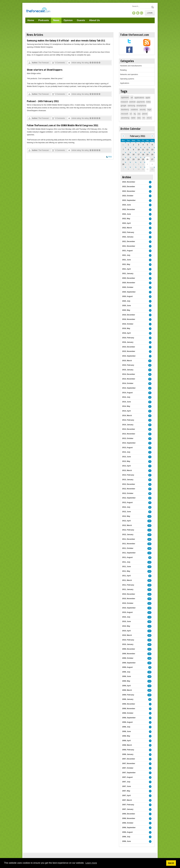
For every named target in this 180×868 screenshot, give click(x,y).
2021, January (128, 274)
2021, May (126, 264)
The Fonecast (44, 63)
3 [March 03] (139, 164)
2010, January (128, 644)
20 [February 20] (152, 155)
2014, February (128, 420)
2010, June (126, 621)
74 (150, 466)
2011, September (129, 553)
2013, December (129, 429)
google (124, 106)
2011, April (126, 576)
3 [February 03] (139, 145)
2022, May (126, 219)
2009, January (128, 699)
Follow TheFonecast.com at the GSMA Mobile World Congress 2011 (63, 125)
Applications (125, 83)
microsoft (125, 114)
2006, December (129, 814)
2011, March (127, 580)
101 (149, 581)
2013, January (128, 480)
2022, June (126, 214)
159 (149, 672)
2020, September (129, 292)
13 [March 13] (152, 169)
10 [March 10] (139, 169)
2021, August (127, 251)
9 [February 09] (134, 150)
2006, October (128, 823)
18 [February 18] (143, 155)
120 (149, 567)
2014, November (129, 379)
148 (149, 663)
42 (150, 388)
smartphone (141, 106)
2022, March (127, 228)
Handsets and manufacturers (131, 66)
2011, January (128, 589)
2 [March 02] (134, 164)
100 (149, 521)
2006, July (126, 837)
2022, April (126, 223)
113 (149, 530)
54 (150, 384)
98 (150, 494)
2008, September (129, 718)
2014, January (128, 425)
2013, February (128, 475)
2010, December (129, 594)
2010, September (129, 608)
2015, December (129, 347)
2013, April (126, 466)
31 (150, 393)
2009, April (126, 686)
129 (149, 535)
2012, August (127, 502)
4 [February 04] (143, 145)
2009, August (127, 667)
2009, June (126, 676)
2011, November (129, 544)
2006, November (129, 818)
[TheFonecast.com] (38, 10)
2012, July (126, 507)
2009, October (128, 658)
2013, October (128, 438)
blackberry (125, 110)
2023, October (128, 196)
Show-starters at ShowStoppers (45, 70)
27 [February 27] (152, 159)
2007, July (126, 782)
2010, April (126, 631)
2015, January (128, 370)
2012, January (128, 535)
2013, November (129, 434)
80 (150, 512)
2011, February (128, 585)
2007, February (128, 805)
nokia (148, 102)
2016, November (129, 319)
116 (149, 590)
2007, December (129, 759)
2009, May (126, 681)
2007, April (126, 796)
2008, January (128, 754)
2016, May (126, 328)
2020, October (128, 287)
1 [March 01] (128, 164)
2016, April (126, 333)
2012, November (129, 489)
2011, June (126, 567)
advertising (125, 118)
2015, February (128, 365)
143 (149, 645)
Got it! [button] (171, 863)
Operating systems (127, 79)
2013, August (127, 448)
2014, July (126, 397)
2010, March (127, 635)
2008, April (126, 741)
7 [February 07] (123, 150)
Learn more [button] (91, 863)
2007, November (129, 763)
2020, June (126, 306)
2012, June (126, 512)
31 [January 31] (123, 145)
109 (149, 544)
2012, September (129, 498)
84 (150, 425)
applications (139, 98)
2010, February (128, 640)
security (143, 110)
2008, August (127, 722)
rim (144, 118)
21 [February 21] (123, 159)
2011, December (129, 539)
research (124, 102)
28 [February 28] (123, 164)
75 (150, 452)
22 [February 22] (128, 159)
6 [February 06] (152, 145)
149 (149, 658)
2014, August (127, 393)
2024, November (129, 182)
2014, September (129, 388)
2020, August (127, 296)
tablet (133, 118)
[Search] (141, 6)
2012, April (126, 521)
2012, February (128, 530)
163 (149, 690)
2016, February (128, 338)
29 (150, 699)
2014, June (126, 402)
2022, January (128, 237)
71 (150, 439)
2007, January (128, 809)
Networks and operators (129, 74)
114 (149, 626)
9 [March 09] (134, 169)
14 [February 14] (123, 155)
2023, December (129, 187)
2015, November (129, 351)
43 (150, 397)
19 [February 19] (147, 155)
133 (149, 516)
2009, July (126, 672)
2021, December (129, 241)
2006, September (129, 828)
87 (150, 489)
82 (150, 576)
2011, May (126, 571)
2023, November (129, 191)
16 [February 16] (133, 155)
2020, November (129, 283)
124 (149, 562)
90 (150, 558)
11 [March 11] (143, 169)
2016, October (128, 324)
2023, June (126, 205)
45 (150, 379)
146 (149, 654)
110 (149, 526)
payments (141, 102)
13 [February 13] (152, 150)
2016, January (128, 342)
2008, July (126, 727)
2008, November (129, 709)
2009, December (129, 649)
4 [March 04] (143, 164)
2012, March (127, 525)
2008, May (126, 736)
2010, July (126, 617)
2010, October (128, 603)
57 (150, 448)
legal (149, 110)
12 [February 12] (147, 150)
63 (150, 416)
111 (149, 613)
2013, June (126, 457)
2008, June (126, 731)
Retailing (123, 70)
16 (150, 361)
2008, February (128, 750)
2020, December (129, 278)
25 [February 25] (143, 159)
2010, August (127, 612)
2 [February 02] (134, 145)
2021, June (126, 260)
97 (150, 475)
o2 (131, 114)
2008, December (129, 704)
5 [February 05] (147, 145)
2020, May (126, 310)
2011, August (127, 557)
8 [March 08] (128, 169)
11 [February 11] (143, 150)
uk (132, 97)
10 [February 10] (139, 150)
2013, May (126, 461)
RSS (110, 157)
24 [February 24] (139, 159)
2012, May (126, 516)
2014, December (129, 374)
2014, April (126, 411)
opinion (125, 97)
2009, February (128, 695)
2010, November (129, 599)
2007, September (129, 773)
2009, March (127, 690)
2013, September (129, 443)
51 (150, 406)
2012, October (128, 493)
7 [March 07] (123, 169)
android (132, 102)
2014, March (127, 416)
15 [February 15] (128, 155)
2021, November (129, 246)
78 (150, 420)
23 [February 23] (133, 159)
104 (149, 635)
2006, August (127, 832)
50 (150, 402)
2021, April (126, 269)
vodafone (134, 110)
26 (150, 370)
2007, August (127, 777)
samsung (131, 106)
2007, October (128, 768)
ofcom (149, 118)
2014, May (126, 406)
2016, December (129, 315)
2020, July (126, 301)
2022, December (129, 209)
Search (153, 7)
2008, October (128, 713)
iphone (145, 114)
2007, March (127, 800)
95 (150, 480)
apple (148, 98)
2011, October (128, 548)
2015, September (129, 356)
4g (135, 114)
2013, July (126, 452)
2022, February (128, 232)
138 (149, 585)
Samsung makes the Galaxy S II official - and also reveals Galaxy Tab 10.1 (66, 40)
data (139, 118)
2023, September (129, 200)
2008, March (127, 745)
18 (150, 365)
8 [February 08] (128, 150)
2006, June (126, 841)
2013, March (127, 470)
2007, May (126, 791)
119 (149, 553)
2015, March (127, 361)
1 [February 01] (128, 145)
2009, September (129, 663)
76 (150, 443)
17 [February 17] (139, 155)
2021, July (126, 255)
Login (150, 13)
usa (139, 114)
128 (149, 622)
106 (149, 539)
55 (150, 411)
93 (150, 667)
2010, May (126, 626)
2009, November (129, 654)
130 (149, 548)
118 (149, 594)
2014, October (128, 383)
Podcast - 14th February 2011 (43, 101)
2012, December (129, 484)
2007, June (126, 786)
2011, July (126, 562)
